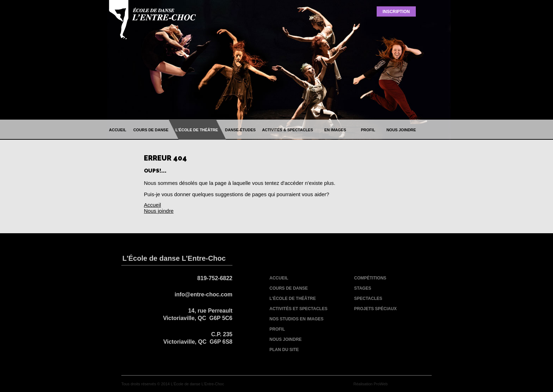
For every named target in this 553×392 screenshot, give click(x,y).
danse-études (240, 130)
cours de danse (151, 130)
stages (363, 288)
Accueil (152, 205)
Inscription (396, 12)
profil (368, 130)
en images (335, 130)
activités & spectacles (288, 130)
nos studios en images (296, 319)
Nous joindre (159, 211)
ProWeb (381, 384)
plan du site (284, 350)
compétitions (370, 278)
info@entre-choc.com (203, 294)
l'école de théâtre (197, 130)
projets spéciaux (375, 309)
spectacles (368, 298)
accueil (118, 130)
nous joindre (401, 130)
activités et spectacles (298, 309)
